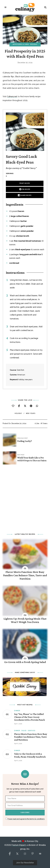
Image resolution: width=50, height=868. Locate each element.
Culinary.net (12, 97)
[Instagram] (25, 854)
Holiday (34, 44)
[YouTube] (40, 855)
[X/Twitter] (17, 855)
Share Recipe (25, 195)
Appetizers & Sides (21, 44)
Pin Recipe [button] (25, 189)
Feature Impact (19, 845)
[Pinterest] (33, 854)
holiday (18, 413)
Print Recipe (25, 183)
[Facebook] (10, 854)
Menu (6, 7)
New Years (31, 413)
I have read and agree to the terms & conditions (26, 819)
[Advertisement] (25, 500)
